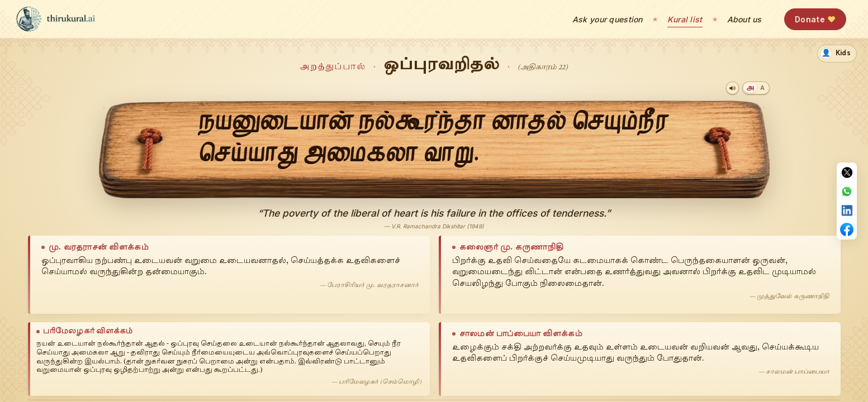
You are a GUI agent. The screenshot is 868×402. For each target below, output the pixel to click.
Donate (815, 19)
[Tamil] (750, 88)
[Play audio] (732, 88)
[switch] (837, 54)
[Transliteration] (762, 88)
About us (744, 19)
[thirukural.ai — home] (55, 19)
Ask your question (608, 19)
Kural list (685, 19)
